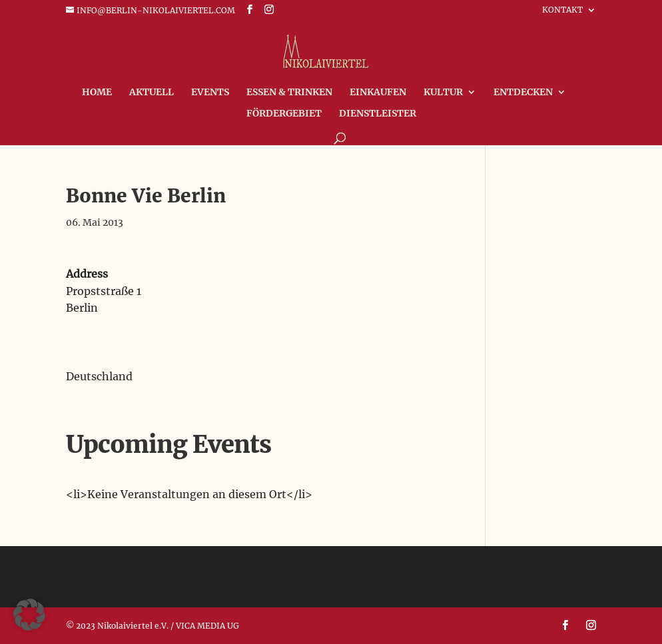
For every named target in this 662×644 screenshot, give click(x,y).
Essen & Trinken (289, 93)
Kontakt (562, 10)
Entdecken (523, 93)
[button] (29, 615)
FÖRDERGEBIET (284, 114)
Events (210, 93)
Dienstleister (378, 114)
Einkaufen (378, 93)
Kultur (443, 93)
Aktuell (152, 93)
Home (97, 93)
